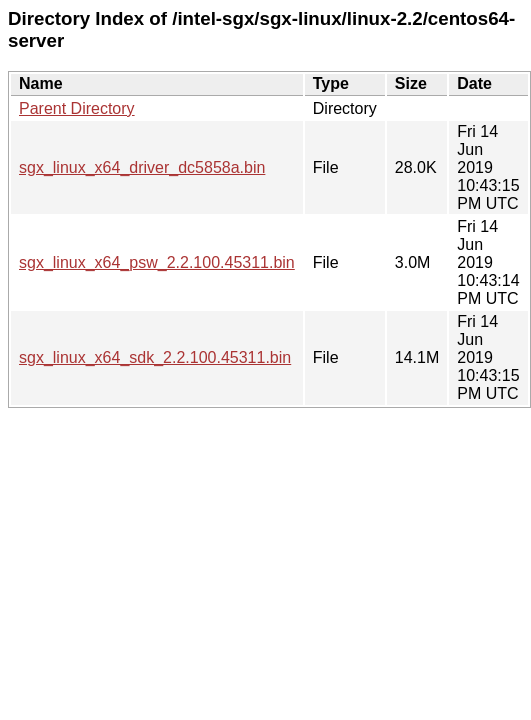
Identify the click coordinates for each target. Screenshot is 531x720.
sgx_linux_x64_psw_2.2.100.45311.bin (157, 262)
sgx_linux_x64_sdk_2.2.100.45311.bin (155, 357)
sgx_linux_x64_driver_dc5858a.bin (142, 167)
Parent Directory (77, 108)
